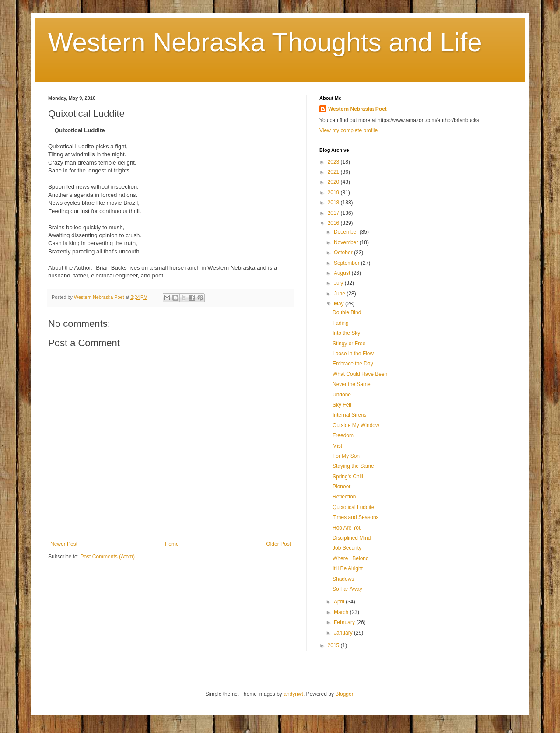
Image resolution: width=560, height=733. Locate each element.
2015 (334, 645)
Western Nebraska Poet (357, 109)
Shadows (343, 579)
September (347, 263)
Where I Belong (351, 558)
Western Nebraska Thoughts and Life (265, 42)
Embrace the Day (353, 364)
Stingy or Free (349, 344)
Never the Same (352, 384)
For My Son (346, 456)
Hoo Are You (347, 528)
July (339, 283)
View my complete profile (348, 130)
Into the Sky (346, 333)
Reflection (344, 497)
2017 (334, 213)
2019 (334, 193)
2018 (334, 203)
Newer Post (64, 544)
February (345, 622)
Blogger (344, 694)
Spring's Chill (348, 477)
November (347, 242)
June (340, 294)
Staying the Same (353, 466)
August (343, 273)
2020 (334, 182)
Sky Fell (342, 405)
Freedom (343, 435)
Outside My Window (356, 425)
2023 (334, 162)
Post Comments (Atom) (107, 557)
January (344, 633)
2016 (334, 223)
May (339, 304)
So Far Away (347, 589)
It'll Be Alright (348, 568)
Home (172, 544)
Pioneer (341, 487)
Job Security (347, 548)
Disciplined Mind (352, 538)
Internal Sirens (349, 415)
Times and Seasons (356, 517)
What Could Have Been (360, 374)
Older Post (278, 544)
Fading (341, 323)
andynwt (293, 694)
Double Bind (347, 312)
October (344, 253)
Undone (342, 395)
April (340, 602)
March (342, 612)
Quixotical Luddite (353, 507)
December (347, 232)
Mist (337, 446)
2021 (334, 172)
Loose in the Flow (353, 354)
